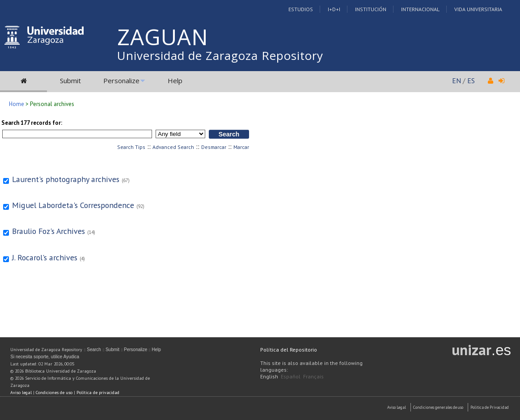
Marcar (241, 147)
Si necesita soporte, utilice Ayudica (45, 357)
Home (17, 104)
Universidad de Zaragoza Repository (220, 55)
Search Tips (131, 147)
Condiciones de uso (54, 392)
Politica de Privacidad (490, 407)
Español (291, 376)
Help (175, 81)
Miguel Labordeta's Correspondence (73, 205)
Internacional (420, 9)
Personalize (121, 81)
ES (471, 81)
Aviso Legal (397, 407)
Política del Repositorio (289, 350)
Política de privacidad (98, 392)
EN (457, 81)
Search (94, 350)
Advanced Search (173, 147)
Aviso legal (21, 392)
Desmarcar (214, 147)
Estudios (301, 9)
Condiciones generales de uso (438, 407)
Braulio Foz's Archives (49, 231)
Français (313, 376)
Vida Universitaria (478, 9)
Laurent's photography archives (66, 179)
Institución (371, 9)
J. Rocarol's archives (45, 257)
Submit (70, 81)
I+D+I (334, 9)
